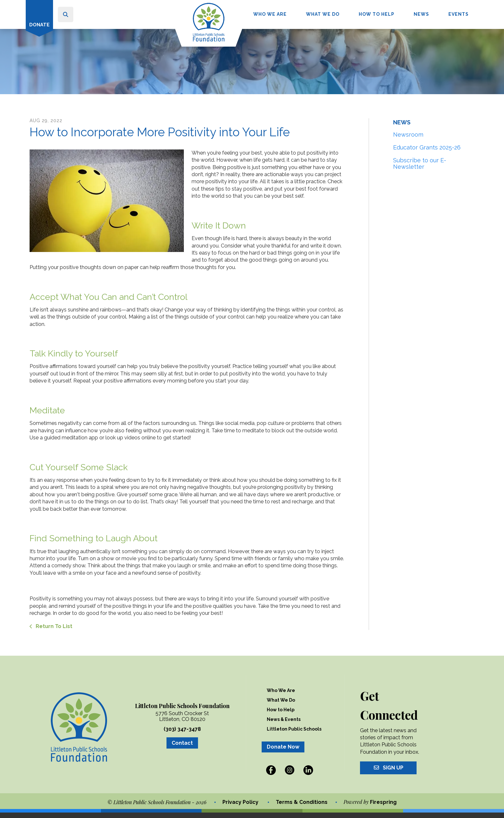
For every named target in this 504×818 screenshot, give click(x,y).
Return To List (53, 632)
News (421, 14)
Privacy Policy (240, 808)
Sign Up (388, 773)
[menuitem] (270, 14)
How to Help (377, 14)
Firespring (383, 808)
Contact (182, 748)
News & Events (284, 725)
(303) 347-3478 (182, 735)
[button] (66, 14)
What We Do (323, 14)
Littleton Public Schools (294, 734)
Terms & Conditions (302, 808)
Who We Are (270, 14)
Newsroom (408, 140)
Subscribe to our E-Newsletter (420, 169)
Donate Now (283, 752)
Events (459, 14)
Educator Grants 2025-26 (427, 153)
